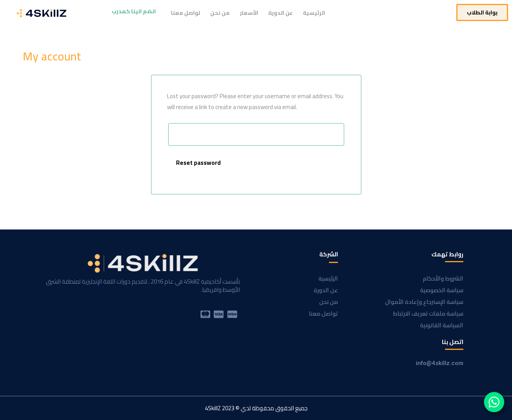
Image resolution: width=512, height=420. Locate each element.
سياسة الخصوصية (442, 290)
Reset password (198, 163)
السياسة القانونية (442, 325)
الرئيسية (314, 13)
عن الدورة (281, 13)
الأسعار (249, 13)
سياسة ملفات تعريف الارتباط (428, 313)
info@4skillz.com (440, 363)
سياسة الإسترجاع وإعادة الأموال (424, 302)
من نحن (220, 13)
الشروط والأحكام (443, 278)
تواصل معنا (186, 13)
